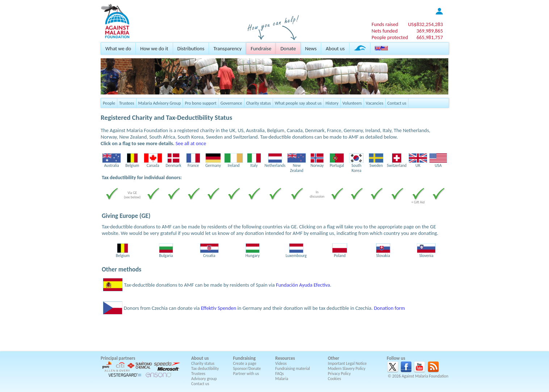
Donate (288, 49)
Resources (285, 358)
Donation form (389, 308)
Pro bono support (200, 103)
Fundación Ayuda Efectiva (303, 285)
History (332, 103)
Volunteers (352, 103)
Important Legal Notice (347, 363)
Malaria (282, 379)
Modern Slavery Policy (347, 368)
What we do (118, 49)
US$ (426, 24)
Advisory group (204, 379)
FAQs (280, 374)
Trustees (127, 103)
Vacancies (374, 103)
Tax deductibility (205, 368)
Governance (231, 103)
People (109, 103)
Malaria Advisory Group (160, 103)
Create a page (245, 363)
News (311, 49)
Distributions (191, 49)
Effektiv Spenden (219, 308)
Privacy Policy (339, 374)
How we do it (154, 49)
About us (335, 49)
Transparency (227, 49)
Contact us (397, 103)
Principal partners (118, 358)
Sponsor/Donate (247, 368)
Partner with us (246, 374)
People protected (390, 37)
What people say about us (298, 103)
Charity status (259, 103)
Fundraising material (293, 368)
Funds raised (385, 24)
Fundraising (244, 358)
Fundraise (261, 49)
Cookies (334, 379)
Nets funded (385, 31)
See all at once (191, 143)
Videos (281, 363)
